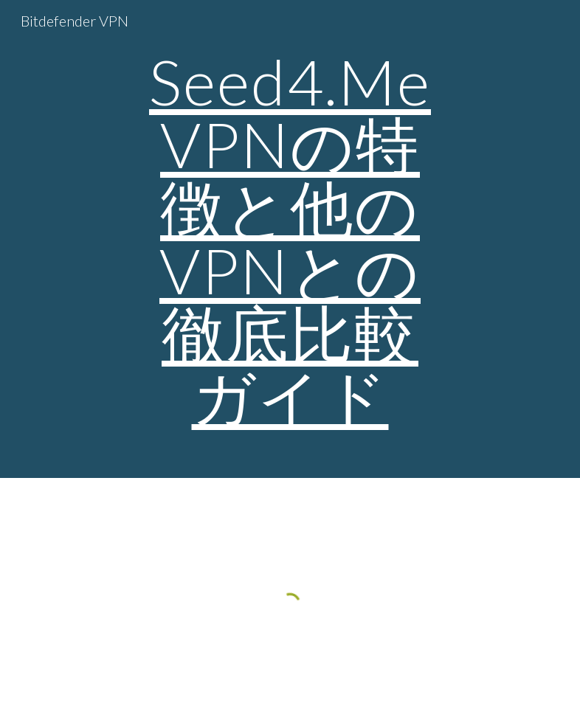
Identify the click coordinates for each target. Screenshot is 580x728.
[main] (290, 239)
